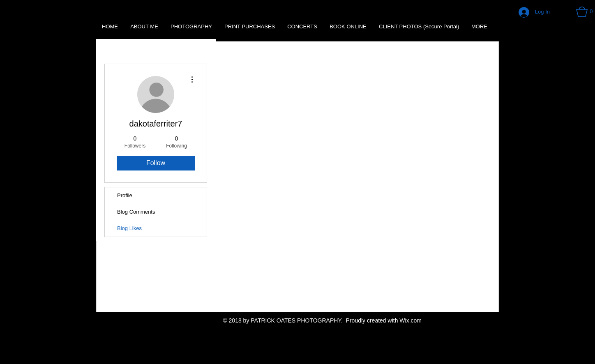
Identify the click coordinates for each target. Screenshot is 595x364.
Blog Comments (136, 212)
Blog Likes (129, 228)
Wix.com (411, 320)
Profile (125, 195)
